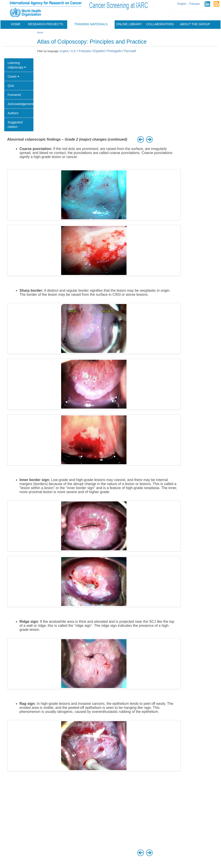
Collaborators (160, 24)
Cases (13, 76)
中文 (73, 51)
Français (195, 4)
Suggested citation (15, 125)
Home (16, 24)
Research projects (46, 24)
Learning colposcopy (17, 65)
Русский (130, 51)
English (182, 4)
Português (114, 51)
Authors (13, 113)
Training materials (91, 24)
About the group (195, 24)
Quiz (11, 86)
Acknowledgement (20, 104)
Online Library (129, 24)
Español (99, 51)
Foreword (14, 95)
